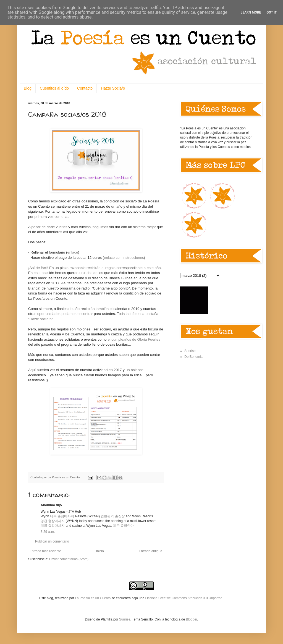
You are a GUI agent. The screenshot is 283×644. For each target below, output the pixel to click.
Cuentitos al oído (54, 88)
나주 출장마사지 (62, 516)
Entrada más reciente (45, 551)
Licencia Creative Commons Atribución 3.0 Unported (184, 598)
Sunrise (190, 351)
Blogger (192, 619)
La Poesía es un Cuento (93, 598)
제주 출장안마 (123, 526)
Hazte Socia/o (113, 88)
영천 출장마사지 (53, 521)
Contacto (85, 88)
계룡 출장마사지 (53, 526)
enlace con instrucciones (124, 258)
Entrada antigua (150, 551)
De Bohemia (193, 357)
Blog (28, 88)
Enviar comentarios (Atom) (69, 559)
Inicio (100, 551)
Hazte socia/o (41, 319)
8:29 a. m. (48, 532)
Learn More (251, 12)
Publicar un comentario (52, 541)
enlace (73, 252)
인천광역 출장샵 (113, 516)
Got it (272, 12)
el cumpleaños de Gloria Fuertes (134, 339)
